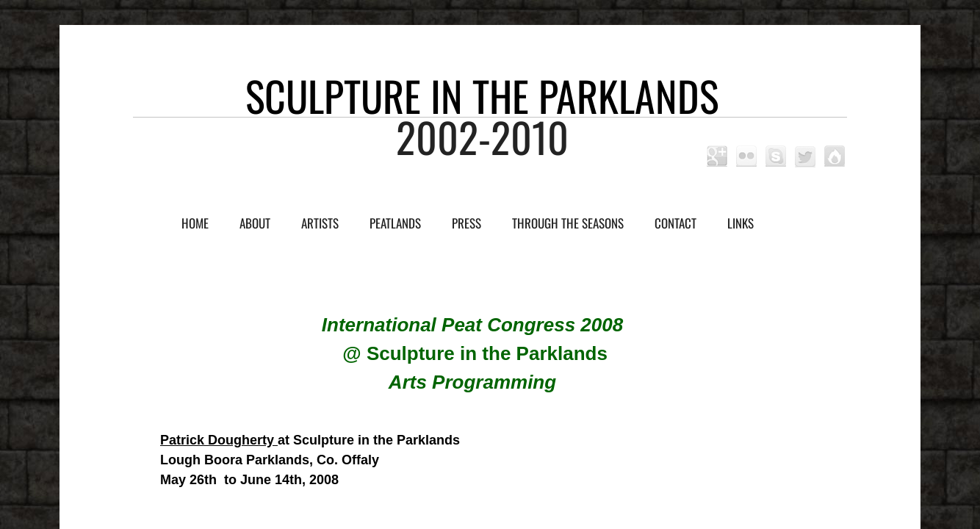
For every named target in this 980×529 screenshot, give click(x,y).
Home (195, 223)
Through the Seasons (568, 223)
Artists (320, 223)
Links (741, 223)
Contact (675, 223)
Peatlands (395, 223)
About (255, 223)
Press (466, 223)
